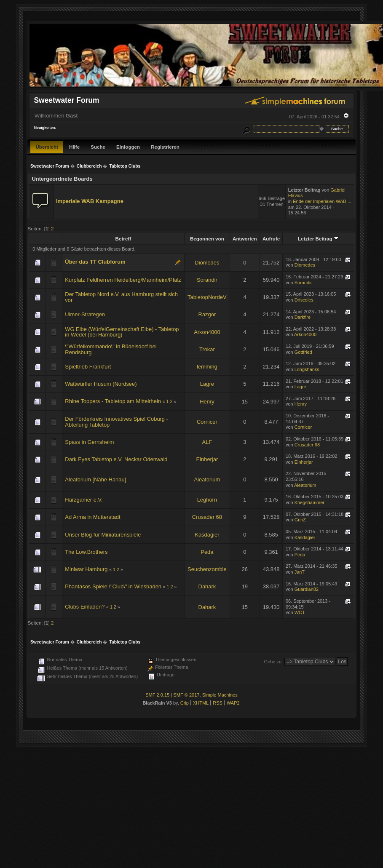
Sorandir (207, 280)
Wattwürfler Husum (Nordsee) (101, 384)
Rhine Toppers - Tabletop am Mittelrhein (113, 401)
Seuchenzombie (207, 569)
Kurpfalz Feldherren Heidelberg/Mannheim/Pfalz (123, 280)
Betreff (123, 239)
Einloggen (128, 147)
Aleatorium (207, 479)
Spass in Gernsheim (89, 442)
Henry (207, 402)
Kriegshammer (309, 502)
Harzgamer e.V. (84, 500)
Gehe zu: (274, 662)
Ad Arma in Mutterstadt (92, 517)
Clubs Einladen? (85, 607)
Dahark (207, 586)
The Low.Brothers (86, 552)
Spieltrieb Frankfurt (88, 367)
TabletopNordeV (207, 297)
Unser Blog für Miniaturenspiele (103, 535)
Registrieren (165, 147)
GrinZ (300, 520)
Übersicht (47, 147)
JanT (300, 572)
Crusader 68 (307, 445)
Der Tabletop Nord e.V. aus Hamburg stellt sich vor (121, 297)
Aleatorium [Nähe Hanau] (95, 479)
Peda (207, 552)
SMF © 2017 (186, 695)
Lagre (207, 384)
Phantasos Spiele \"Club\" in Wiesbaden (113, 586)
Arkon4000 (207, 332)
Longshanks (307, 369)
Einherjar (207, 459)
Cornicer (207, 422)
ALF (207, 442)
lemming (207, 367)
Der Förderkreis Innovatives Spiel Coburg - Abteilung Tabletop (117, 422)
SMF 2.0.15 (157, 695)
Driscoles (304, 300)
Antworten (245, 239)
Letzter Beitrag (318, 239)
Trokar (207, 349)
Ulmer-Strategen (85, 314)
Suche (98, 147)
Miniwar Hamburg (86, 569)
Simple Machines (220, 695)
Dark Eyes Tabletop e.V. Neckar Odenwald (116, 459)
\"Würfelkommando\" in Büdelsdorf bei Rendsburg (111, 349)
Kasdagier (207, 535)
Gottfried (303, 352)
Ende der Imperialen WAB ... (322, 201)
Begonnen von (207, 239)
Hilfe (74, 147)
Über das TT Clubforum (95, 262)
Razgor (207, 314)
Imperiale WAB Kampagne (90, 201)
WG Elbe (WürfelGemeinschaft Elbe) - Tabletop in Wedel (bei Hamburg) (122, 332)
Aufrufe (271, 239)
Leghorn (207, 500)
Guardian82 (307, 589)
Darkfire (303, 317)
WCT (300, 612)
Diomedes (207, 263)
